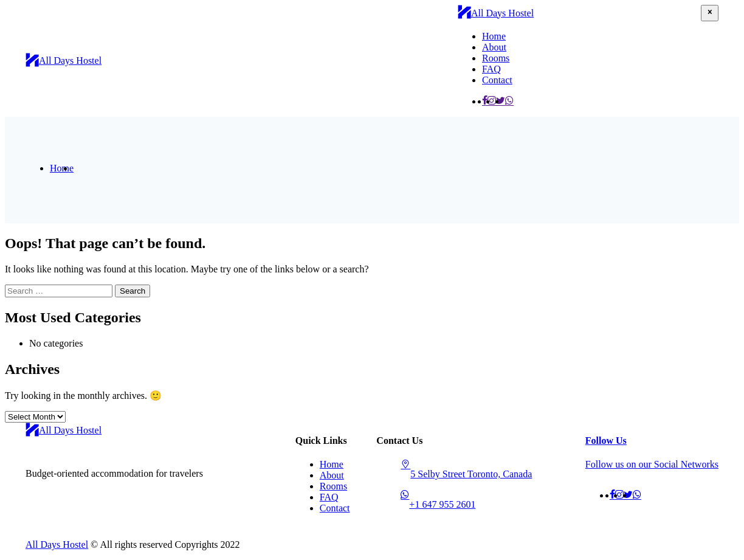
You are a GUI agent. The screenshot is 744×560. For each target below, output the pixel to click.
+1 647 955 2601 (442, 504)
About (494, 47)
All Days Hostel (57, 544)
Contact (497, 80)
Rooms (496, 58)
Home (494, 36)
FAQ (491, 69)
